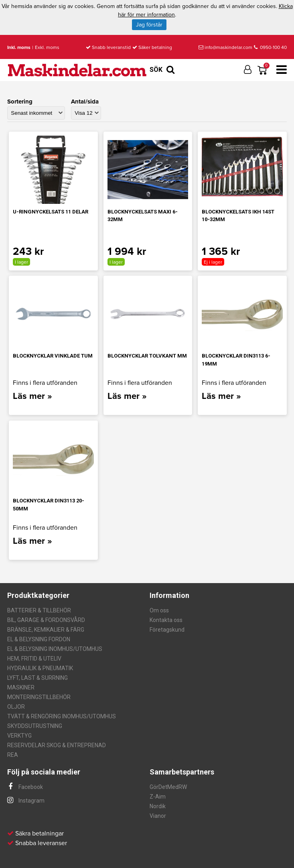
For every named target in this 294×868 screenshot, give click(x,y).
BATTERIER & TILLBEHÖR (39, 610)
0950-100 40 (270, 47)
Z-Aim (158, 797)
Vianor (158, 816)
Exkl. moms (47, 47)
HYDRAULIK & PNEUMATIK (40, 668)
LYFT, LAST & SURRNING (38, 678)
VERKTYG (19, 736)
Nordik (158, 806)
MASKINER (21, 687)
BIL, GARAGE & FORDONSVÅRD (46, 620)
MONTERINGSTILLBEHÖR (39, 697)
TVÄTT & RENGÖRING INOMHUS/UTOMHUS (62, 716)
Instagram (26, 801)
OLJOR (16, 707)
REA (13, 755)
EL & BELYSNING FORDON (39, 639)
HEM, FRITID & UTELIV (34, 659)
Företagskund (167, 630)
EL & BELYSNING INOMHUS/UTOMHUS (55, 649)
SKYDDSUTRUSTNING (35, 726)
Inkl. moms (19, 47)
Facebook (25, 787)
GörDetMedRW (168, 787)
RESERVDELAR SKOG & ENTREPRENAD (57, 745)
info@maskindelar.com (225, 47)
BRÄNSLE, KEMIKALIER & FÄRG (46, 630)
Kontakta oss (166, 620)
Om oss (159, 610)
